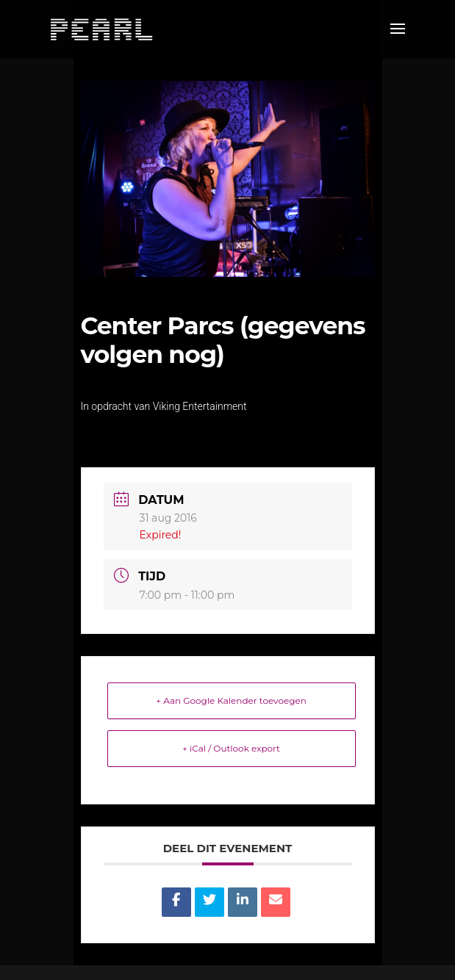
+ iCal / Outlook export (231, 748)
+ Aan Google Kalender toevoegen (231, 700)
